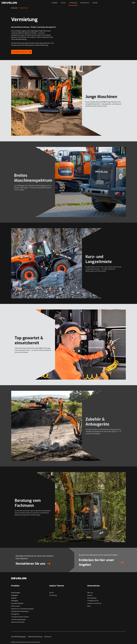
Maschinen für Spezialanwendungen (22, 609)
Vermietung (73, 3)
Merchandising (92, 598)
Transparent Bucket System (20, 617)
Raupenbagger (16, 593)
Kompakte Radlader (17, 603)
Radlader (14, 598)
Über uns (90, 593)
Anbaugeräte (15, 614)
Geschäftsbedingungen (19, 637)
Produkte (55, 3)
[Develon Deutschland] (9, 3)
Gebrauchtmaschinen (18, 622)
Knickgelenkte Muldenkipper (20, 611)
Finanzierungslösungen (18, 619)
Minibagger (15, 601)
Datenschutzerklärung (35, 637)
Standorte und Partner (94, 603)
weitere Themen (57, 586)
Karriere (90, 595)
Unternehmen (85, 3)
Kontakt (95, 3)
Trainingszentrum (93, 601)
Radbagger (15, 595)
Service (63, 3)
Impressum (48, 637)
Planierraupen (16, 606)
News (89, 606)
